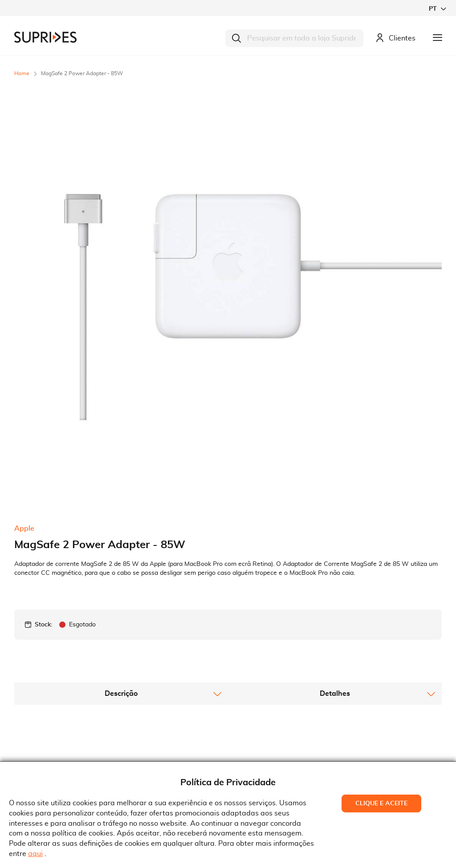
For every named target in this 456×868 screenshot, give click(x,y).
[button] (437, 9)
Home (22, 73)
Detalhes (335, 520)
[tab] (121, 520)
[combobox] (294, 38)
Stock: (43, 451)
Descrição (121, 520)
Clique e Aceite (381, 803)
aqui (35, 854)
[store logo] (45, 37)
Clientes (395, 38)
